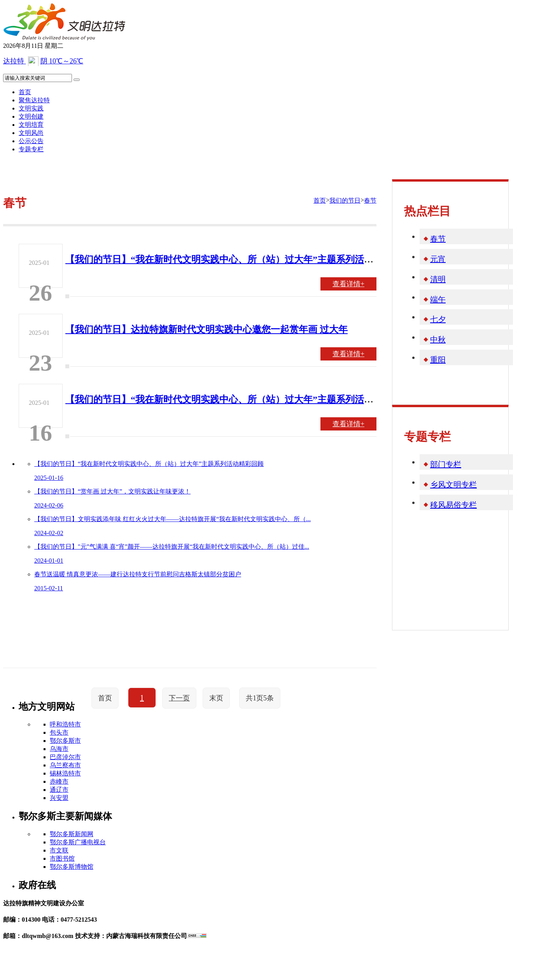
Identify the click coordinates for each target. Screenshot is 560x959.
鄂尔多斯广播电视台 (78, 842)
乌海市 (59, 749)
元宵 (438, 259)
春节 (370, 200)
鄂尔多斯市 (65, 741)
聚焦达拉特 (34, 100)
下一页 (179, 698)
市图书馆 (62, 858)
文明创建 (31, 116)
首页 (25, 92)
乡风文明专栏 (453, 485)
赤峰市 (59, 781)
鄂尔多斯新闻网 (72, 834)
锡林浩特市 (65, 773)
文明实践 (31, 108)
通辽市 (59, 790)
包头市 (59, 732)
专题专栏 (31, 149)
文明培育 (31, 125)
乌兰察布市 (65, 765)
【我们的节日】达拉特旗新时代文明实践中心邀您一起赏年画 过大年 (206, 329)
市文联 (59, 850)
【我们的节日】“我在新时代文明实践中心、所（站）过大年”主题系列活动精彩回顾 (238, 259)
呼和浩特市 (65, 724)
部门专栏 (446, 464)
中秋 (438, 339)
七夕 (438, 319)
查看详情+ (348, 284)
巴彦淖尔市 (65, 757)
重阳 (438, 360)
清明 (438, 279)
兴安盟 (59, 798)
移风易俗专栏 (453, 505)
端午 (438, 299)
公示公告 (31, 141)
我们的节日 (345, 200)
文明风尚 (31, 133)
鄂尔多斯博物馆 (72, 867)
